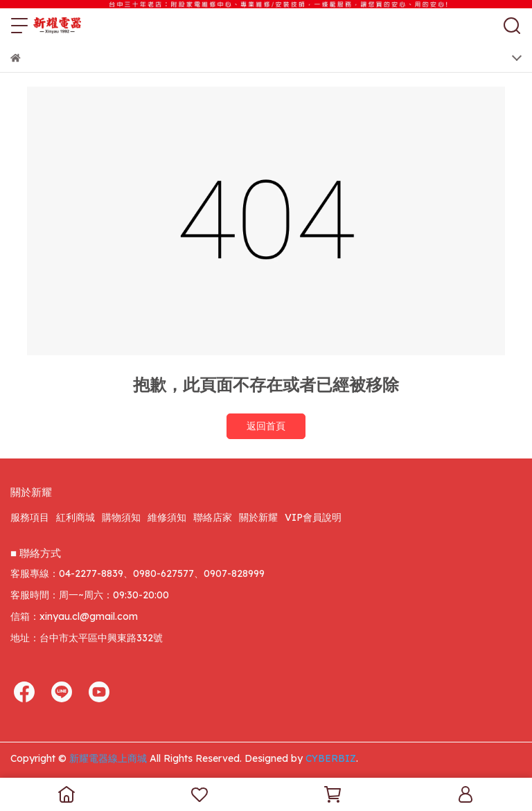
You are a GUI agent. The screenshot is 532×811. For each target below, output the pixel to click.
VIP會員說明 (313, 517)
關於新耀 (258, 517)
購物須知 (121, 517)
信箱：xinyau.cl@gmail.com (74, 616)
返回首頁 (266, 426)
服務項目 (30, 517)
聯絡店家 (213, 517)
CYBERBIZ (331, 758)
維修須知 (167, 517)
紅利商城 (76, 517)
